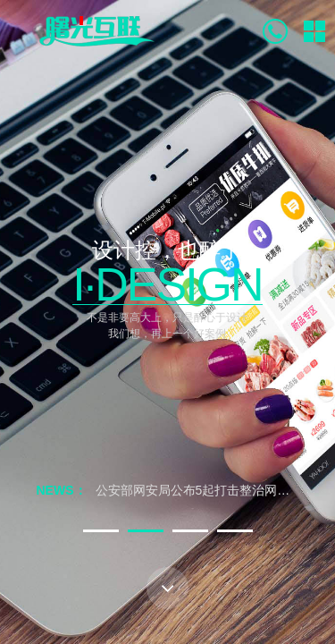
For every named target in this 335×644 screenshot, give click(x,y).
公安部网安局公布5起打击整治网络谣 (199, 490)
